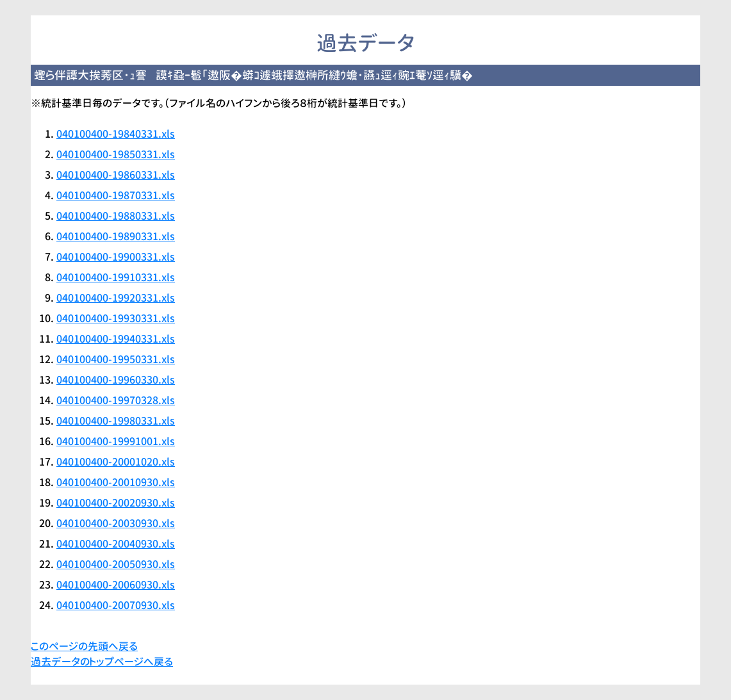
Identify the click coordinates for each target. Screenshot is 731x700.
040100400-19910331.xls (116, 277)
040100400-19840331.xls (116, 134)
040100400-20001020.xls (116, 462)
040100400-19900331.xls (116, 257)
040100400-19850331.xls (116, 154)
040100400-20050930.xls (116, 564)
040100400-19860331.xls (116, 175)
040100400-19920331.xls (116, 298)
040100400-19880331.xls (116, 216)
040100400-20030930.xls (116, 523)
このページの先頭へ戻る (84, 646)
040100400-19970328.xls (116, 400)
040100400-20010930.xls (116, 482)
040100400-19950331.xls (116, 359)
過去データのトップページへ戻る (102, 662)
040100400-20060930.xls (116, 585)
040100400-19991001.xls (116, 441)
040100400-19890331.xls (116, 236)
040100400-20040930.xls (116, 544)
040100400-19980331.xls (116, 421)
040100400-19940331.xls (116, 339)
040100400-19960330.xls (116, 380)
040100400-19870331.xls (116, 195)
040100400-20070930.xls (116, 605)
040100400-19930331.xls (116, 318)
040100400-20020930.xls (116, 503)
